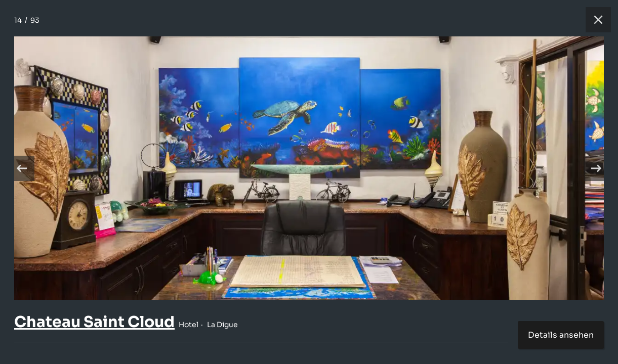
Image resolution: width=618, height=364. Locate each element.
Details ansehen (561, 335)
